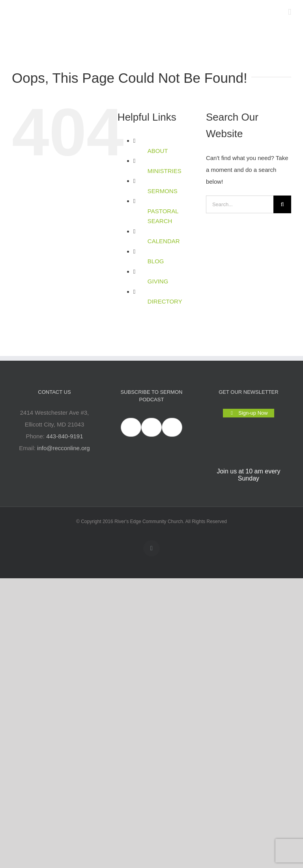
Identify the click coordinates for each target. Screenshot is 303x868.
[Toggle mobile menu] (290, 12)
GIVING (158, 281)
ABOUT (158, 151)
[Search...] (240, 204)
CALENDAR (164, 241)
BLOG (156, 261)
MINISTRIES (165, 171)
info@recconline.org (64, 448)
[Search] (282, 204)
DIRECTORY (165, 301)
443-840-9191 (65, 436)
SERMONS (163, 191)
